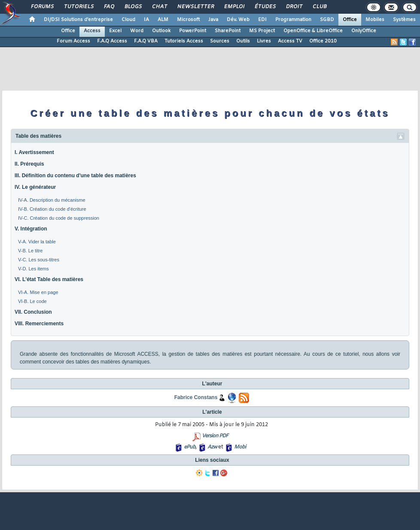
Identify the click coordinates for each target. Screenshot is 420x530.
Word (137, 31)
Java (213, 20)
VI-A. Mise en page (38, 292)
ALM (163, 20)
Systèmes (404, 20)
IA (146, 20)
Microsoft (188, 20)
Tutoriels (78, 7)
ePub (190, 447)
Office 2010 (323, 41)
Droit (294, 7)
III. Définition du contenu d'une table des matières (75, 176)
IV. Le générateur (35, 187)
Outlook (161, 31)
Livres (264, 41)
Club (319, 7)
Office (350, 20)
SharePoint (228, 31)
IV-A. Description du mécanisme (52, 200)
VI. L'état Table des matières (49, 279)
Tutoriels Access (184, 41)
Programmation (293, 20)
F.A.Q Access (112, 41)
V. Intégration (31, 229)
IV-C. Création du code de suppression (59, 218)
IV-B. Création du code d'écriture (52, 209)
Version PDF (215, 436)
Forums (42, 7)
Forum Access (73, 41)
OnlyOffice (364, 31)
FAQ (109, 7)
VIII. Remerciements (39, 324)
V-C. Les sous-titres (39, 260)
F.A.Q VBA (146, 41)
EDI (262, 20)
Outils (243, 41)
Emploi (234, 7)
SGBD (327, 20)
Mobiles (375, 20)
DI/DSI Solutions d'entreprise (78, 20)
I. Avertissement (34, 152)
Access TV (290, 41)
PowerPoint (193, 31)
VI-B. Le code (32, 301)
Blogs (133, 7)
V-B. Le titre (30, 251)
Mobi (240, 447)
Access (92, 31)
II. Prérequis (29, 164)
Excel (115, 31)
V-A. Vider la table (37, 242)
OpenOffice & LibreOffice (313, 31)
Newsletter (195, 7)
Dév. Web (238, 20)
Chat (159, 7)
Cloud (128, 20)
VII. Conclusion (33, 312)
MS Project (262, 31)
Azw (212, 447)
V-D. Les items (33, 269)
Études (265, 7)
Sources (220, 41)
